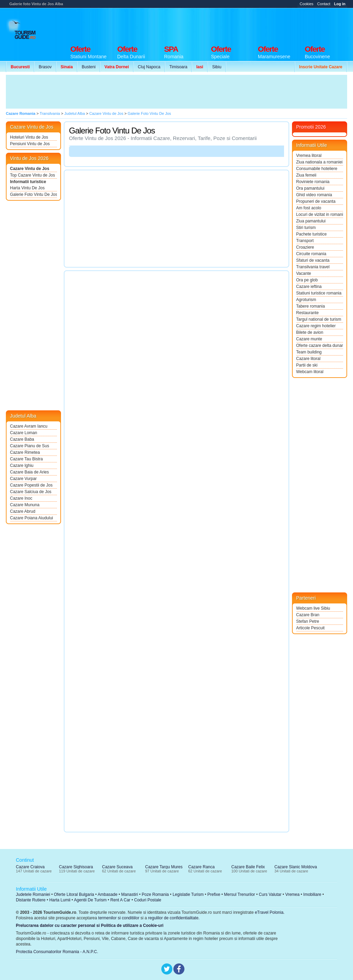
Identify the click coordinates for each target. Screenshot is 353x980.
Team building (309, 352)
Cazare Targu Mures (164, 867)
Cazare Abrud (23, 511)
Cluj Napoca (149, 67)
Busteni (89, 67)
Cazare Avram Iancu (29, 426)
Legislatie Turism (188, 894)
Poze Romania (155, 894)
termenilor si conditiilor (119, 918)
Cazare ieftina (309, 287)
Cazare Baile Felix (248, 867)
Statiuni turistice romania (319, 293)
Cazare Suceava (117, 867)
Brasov (45, 67)
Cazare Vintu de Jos (30, 169)
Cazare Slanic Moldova (296, 867)
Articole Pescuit (310, 628)
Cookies (306, 4)
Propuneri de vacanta (316, 201)
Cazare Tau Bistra (26, 459)
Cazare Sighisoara (76, 867)
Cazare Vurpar (23, 479)
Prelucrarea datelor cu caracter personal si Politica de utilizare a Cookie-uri (90, 926)
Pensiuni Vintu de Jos (30, 144)
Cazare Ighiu (22, 466)
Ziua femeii (306, 175)
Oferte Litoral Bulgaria (74, 894)
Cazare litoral (308, 359)
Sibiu (217, 67)
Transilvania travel (313, 267)
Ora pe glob (307, 280)
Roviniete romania (313, 182)
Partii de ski (307, 365)
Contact (324, 4)
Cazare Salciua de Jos (31, 492)
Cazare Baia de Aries (29, 472)
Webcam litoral (310, 372)
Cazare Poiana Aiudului (32, 518)
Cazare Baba (22, 439)
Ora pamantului (310, 188)
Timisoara (178, 67)
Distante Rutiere (31, 900)
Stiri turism (306, 228)
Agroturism (306, 300)
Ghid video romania (314, 195)
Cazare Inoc (21, 498)
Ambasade (107, 894)
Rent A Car (120, 900)
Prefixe (214, 894)
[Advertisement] (222, 25)
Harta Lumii (60, 900)
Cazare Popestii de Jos (31, 485)
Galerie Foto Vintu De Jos (33, 194)
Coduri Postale (148, 900)
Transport (305, 241)
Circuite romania (311, 254)
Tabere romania (310, 306)
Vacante (304, 273)
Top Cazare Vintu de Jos (33, 175)
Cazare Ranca (201, 867)
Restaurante (307, 313)
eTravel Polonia (269, 912)
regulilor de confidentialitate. (174, 918)
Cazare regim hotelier (316, 326)
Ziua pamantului (311, 221)
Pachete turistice (311, 234)
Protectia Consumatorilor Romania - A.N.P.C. (57, 952)
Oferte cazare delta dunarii (320, 346)
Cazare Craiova (30, 867)
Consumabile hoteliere (317, 169)
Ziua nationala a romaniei (319, 162)
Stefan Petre (308, 621)
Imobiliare (312, 894)
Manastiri (129, 894)
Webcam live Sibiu (313, 608)
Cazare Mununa (25, 505)
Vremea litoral (309, 156)
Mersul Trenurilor (240, 894)
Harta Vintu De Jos (27, 188)
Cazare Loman (24, 433)
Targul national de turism (319, 319)
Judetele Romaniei (33, 894)
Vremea (292, 894)
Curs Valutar (270, 894)
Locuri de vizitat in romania (320, 214)
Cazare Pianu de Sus (29, 446)
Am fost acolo (309, 208)
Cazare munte (309, 339)
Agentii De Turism (90, 900)
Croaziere (305, 247)
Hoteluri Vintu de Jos (29, 137)
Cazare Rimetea (25, 452)
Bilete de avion (310, 332)
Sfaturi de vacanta (313, 260)
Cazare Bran (308, 615)
